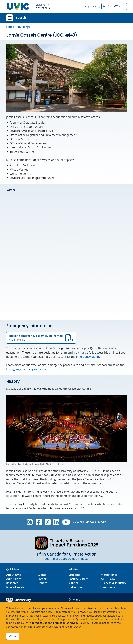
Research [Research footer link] (12, 583)
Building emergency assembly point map (41, 338)
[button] (106, 6)
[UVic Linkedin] (56, 522)
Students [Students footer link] (74, 575)
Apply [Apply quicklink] (86, 6)
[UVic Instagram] (30, 522)
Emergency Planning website (25, 369)
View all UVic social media (89, 522)
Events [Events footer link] (42, 575)
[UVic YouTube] (66, 522)
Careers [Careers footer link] (43, 579)
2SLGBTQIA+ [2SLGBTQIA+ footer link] (108, 579)
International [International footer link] (108, 575)
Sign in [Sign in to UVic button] (120, 6)
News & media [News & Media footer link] (16, 587)
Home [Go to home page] (10, 27)
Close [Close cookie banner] (13, 636)
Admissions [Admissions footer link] (14, 579)
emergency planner (89, 357)
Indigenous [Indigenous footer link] (76, 587)
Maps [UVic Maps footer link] (74, 600)
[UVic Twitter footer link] (48, 522)
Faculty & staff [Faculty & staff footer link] (78, 579)
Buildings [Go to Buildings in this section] (24, 27)
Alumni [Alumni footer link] (73, 583)
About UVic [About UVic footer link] (14, 575)
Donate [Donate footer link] (42, 583)
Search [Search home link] (21, 18)
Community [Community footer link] (107, 587)
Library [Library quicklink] (96, 6)
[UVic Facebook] (39, 522)
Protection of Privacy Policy (69, 623)
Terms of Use (39, 623)
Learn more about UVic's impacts (66, 559)
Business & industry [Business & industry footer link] (113, 583)
